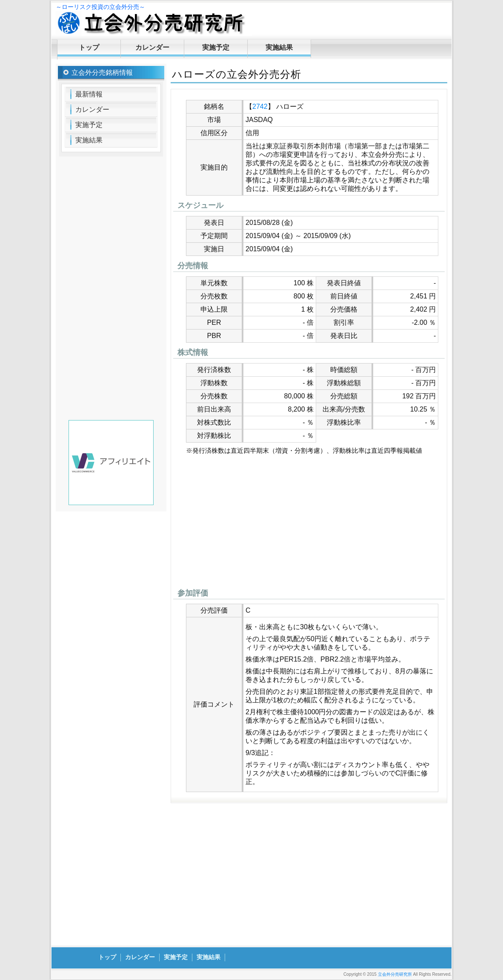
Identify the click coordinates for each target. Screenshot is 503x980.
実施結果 (279, 47)
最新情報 (89, 94)
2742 (260, 107)
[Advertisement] (309, 524)
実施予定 (216, 47)
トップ (89, 47)
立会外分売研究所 (395, 974)
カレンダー (152, 47)
